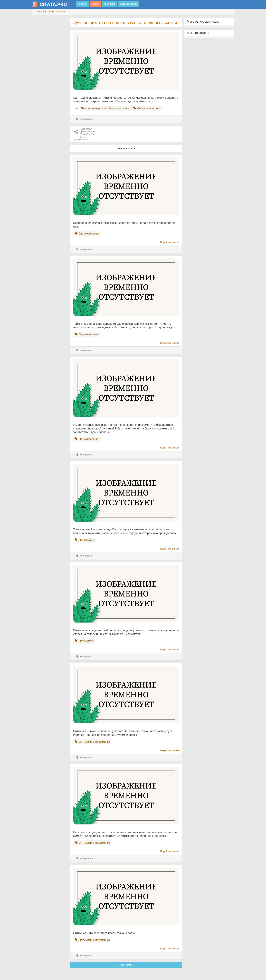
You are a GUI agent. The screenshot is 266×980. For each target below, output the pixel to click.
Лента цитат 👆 (126, 965)
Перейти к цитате (170, 242)
